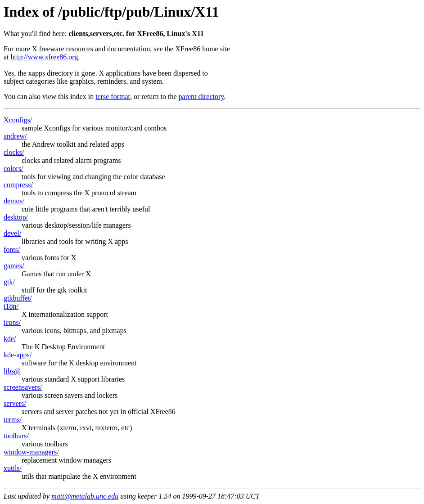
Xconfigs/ (18, 120)
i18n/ (11, 306)
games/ (14, 266)
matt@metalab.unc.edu (85, 496)
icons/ (12, 322)
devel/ (12, 233)
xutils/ (13, 468)
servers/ (15, 403)
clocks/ (14, 152)
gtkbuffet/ (18, 298)
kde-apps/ (18, 355)
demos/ (14, 201)
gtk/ (9, 282)
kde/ (10, 339)
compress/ (18, 185)
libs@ (12, 371)
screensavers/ (23, 387)
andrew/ (15, 136)
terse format (113, 97)
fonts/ (12, 250)
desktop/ (16, 217)
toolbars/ (16, 436)
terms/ (13, 420)
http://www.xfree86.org (45, 57)
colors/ (14, 169)
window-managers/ (31, 452)
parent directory (201, 97)
